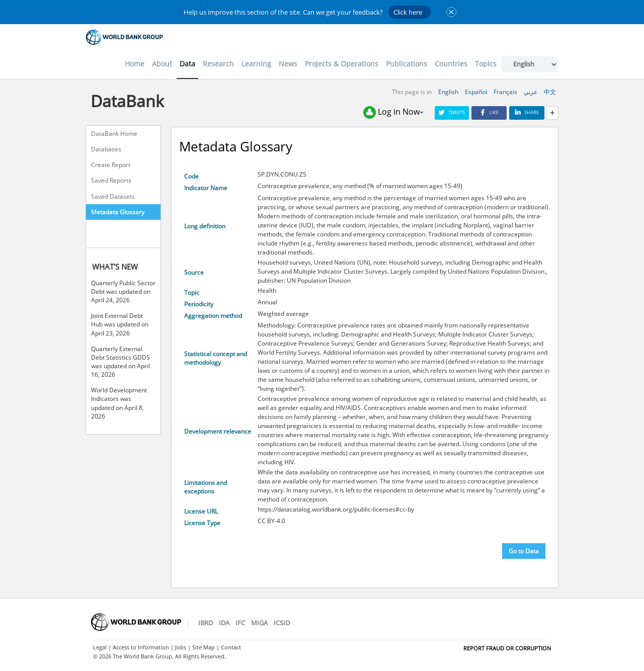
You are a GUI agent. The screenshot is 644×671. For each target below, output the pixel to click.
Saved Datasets (113, 196)
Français (505, 92)
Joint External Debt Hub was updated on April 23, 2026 (120, 324)
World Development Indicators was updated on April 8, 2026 (119, 403)
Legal (100, 647)
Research (218, 64)
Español (476, 92)
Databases (106, 149)
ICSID (282, 623)
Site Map (204, 647)
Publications (407, 64)
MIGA (259, 623)
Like (489, 112)
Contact (231, 647)
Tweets (452, 112)
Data (187, 64)
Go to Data (524, 551)
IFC (240, 623)
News (288, 64)
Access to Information (141, 647)
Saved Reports (111, 180)
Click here (408, 12)
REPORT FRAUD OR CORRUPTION (507, 648)
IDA (224, 623)
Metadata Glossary (118, 212)
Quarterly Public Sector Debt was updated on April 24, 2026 (123, 291)
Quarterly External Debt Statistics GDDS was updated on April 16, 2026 (120, 362)
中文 (550, 92)
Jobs (181, 647)
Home (135, 64)
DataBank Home (114, 134)
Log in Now (393, 112)
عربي (531, 92)
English (448, 92)
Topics (486, 64)
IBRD (206, 623)
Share (527, 112)
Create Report (111, 165)
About (162, 64)
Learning (256, 64)
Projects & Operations (342, 64)
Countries (451, 64)
